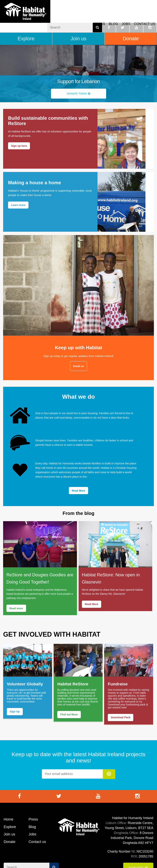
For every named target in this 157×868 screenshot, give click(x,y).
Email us (78, 355)
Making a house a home (35, 171)
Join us (78, 27)
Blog (113, 16)
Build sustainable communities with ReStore (49, 110)
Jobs (126, 16)
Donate (131, 27)
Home (9, 809)
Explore (26, 27)
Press (100, 16)
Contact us (145, 16)
